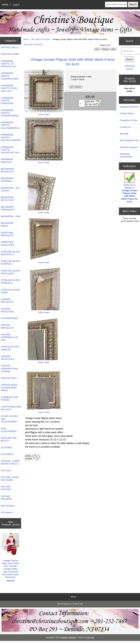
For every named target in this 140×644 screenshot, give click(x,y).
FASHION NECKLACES (7, 310)
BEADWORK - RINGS (8, 224)
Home (5, 5)
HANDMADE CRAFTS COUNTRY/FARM (10, 76)
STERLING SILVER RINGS (10, 291)
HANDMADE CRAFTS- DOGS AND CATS (9, 88)
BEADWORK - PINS (11, 216)
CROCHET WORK (10, 54)
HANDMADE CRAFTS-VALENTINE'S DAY (10, 150)
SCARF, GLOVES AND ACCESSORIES (10, 419)
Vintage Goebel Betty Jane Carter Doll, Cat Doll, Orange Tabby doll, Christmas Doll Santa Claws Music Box (11, 556)
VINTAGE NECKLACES (7, 358)
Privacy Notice (127, 113)
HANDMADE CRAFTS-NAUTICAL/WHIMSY (11, 137)
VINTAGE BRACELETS (7, 326)
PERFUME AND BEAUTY (9, 439)
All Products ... (8, 512)
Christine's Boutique (68, 637)
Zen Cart (91, 637)
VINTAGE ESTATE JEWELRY (10, 348)
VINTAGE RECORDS (6, 498)
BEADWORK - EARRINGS (8, 180)
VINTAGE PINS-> (9, 378)
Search (130, 41)
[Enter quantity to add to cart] (82, 103)
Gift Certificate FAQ (129, 140)
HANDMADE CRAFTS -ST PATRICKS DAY (9, 64)
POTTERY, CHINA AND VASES (10, 479)
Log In (16, 5)
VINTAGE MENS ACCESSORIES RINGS (9, 388)
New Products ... (9, 506)
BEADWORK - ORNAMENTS (8, 208)
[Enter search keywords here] (116, 4)
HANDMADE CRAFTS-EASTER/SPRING (10, 113)
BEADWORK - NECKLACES (8, 199)
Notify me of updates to (130, 188)
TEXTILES (6, 471)
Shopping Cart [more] (129, 80)
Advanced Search (129, 67)
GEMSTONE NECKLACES (7, 243)
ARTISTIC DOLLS (10, 47)
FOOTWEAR (7, 454)
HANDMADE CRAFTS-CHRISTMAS (7, 101)
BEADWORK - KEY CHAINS (10, 189)
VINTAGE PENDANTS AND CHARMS (9, 368)
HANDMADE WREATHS (7, 161)
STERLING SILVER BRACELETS (10, 253)
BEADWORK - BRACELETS (8, 170)
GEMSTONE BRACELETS (7, 234)
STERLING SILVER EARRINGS (10, 262)
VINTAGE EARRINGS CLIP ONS (9, 337)
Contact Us (125, 127)
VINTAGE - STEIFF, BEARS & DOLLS (10, 462)
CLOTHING (7, 448)
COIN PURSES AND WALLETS (11, 408)
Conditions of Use (128, 120)
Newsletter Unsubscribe (126, 155)
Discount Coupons (129, 147)
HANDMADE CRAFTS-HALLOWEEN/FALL (11, 125)
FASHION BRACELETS (7, 301)
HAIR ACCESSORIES (9, 430)
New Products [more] (10, 523)
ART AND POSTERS (41, 39)
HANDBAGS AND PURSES (10, 398)
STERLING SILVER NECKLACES (10, 272)
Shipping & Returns (129, 107)
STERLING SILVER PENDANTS (10, 282)
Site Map (124, 134)
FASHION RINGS (9, 318)
